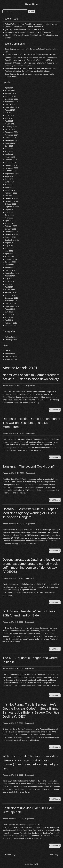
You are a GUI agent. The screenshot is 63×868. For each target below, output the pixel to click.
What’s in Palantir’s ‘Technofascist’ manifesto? (24, 27)
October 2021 (11, 237)
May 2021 (9, 251)
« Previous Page (9, 855)
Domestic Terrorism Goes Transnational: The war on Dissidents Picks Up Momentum (31, 423)
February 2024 (11, 160)
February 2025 (11, 127)
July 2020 (9, 279)
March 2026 (10, 91)
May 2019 (9, 317)
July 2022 (9, 212)
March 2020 (10, 290)
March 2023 (10, 190)
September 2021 (12, 240)
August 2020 (10, 276)
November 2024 (12, 135)
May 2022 (9, 218)
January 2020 (11, 295)
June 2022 (9, 215)
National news (11, 337)
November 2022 (12, 201)
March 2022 (10, 223)
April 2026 (9, 88)
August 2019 (10, 309)
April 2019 (9, 320)
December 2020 (12, 265)
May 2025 (9, 118)
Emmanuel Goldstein (13, 63)
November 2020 (12, 268)
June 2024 (9, 149)
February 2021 (11, 259)
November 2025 (12, 102)
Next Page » (55, 855)
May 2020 (9, 284)
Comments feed (11, 356)
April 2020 (9, 287)
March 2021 (10, 257)
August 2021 (10, 243)
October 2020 (11, 270)
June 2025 (9, 115)
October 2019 (11, 303)
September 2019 (12, 306)
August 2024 (10, 143)
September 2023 (12, 174)
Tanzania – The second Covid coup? (29, 466)
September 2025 (12, 107)
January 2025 (11, 129)
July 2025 (9, 113)
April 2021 (9, 254)
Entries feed (10, 354)
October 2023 (11, 171)
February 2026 (11, 93)
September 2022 (12, 207)
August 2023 (10, 176)
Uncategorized (11, 340)
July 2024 (9, 146)
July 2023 (9, 179)
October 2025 (11, 104)
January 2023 (11, 196)
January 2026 (11, 96)
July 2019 (9, 312)
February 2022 (11, 226)
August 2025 (10, 110)
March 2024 (10, 157)
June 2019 (9, 315)
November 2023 (12, 168)
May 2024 (9, 151)
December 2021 (12, 232)
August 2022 (10, 209)
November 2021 (12, 234)
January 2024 (11, 163)
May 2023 (9, 185)
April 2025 (9, 121)
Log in (7, 351)
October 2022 (11, 204)
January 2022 (11, 229)
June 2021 (9, 248)
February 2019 (11, 323)
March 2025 (10, 124)
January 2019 (11, 326)
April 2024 (9, 154)
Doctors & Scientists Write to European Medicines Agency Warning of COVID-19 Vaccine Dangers (30, 513)
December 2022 (12, 198)
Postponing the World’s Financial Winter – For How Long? (29, 32)
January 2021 (11, 262)
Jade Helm (9, 49)
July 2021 (9, 245)
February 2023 (11, 193)
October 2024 (11, 138)
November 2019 (12, 301)
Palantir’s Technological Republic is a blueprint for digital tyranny (31, 24)
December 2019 (12, 298)
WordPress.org (11, 359)
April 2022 (9, 221)
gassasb (32, 386)
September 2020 (12, 273)
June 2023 (9, 182)
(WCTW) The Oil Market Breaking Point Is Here (24, 30)
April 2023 (9, 187)
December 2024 (12, 132)
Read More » (55, 410)
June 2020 (9, 281)
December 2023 (12, 165)
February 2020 (11, 292)
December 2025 (12, 99)
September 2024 (12, 140)
